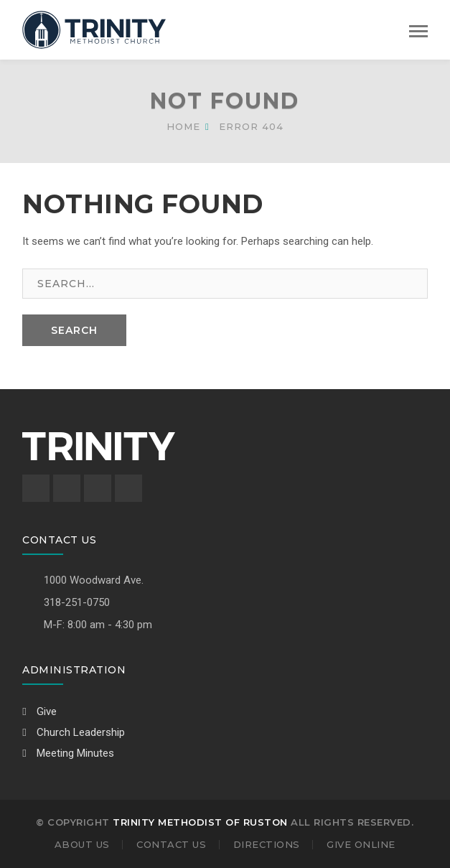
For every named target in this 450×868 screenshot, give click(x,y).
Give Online (361, 844)
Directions (267, 844)
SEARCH (74, 330)
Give (39, 711)
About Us (82, 844)
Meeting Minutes (68, 753)
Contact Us (171, 844)
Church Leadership (74, 732)
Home (183, 126)
